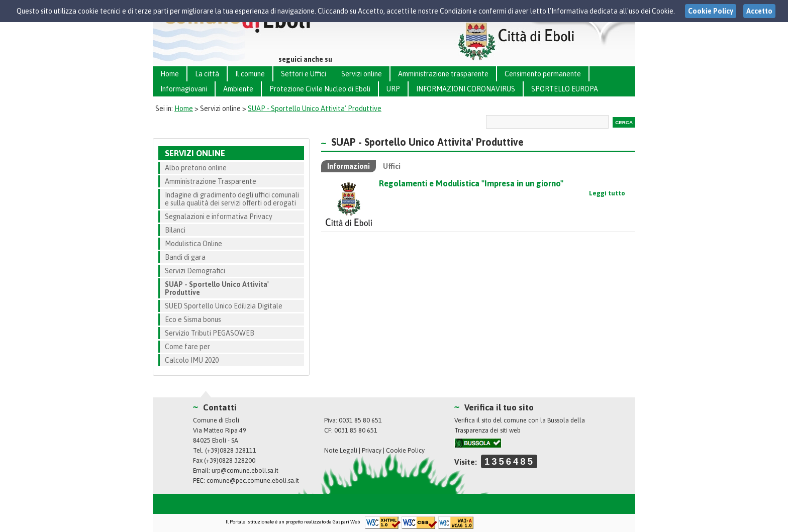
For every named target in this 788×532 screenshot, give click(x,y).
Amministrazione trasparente (443, 74)
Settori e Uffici (304, 74)
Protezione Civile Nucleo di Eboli (320, 89)
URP (393, 89)
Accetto (759, 11)
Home (170, 74)
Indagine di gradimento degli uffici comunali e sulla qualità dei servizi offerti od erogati (232, 199)
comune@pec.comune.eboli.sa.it (253, 481)
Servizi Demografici (195, 271)
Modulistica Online (193, 244)
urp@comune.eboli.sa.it (245, 470)
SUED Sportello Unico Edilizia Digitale (224, 306)
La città (207, 74)
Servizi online (362, 74)
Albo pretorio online (196, 168)
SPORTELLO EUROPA (565, 89)
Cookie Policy (405, 450)
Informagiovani (184, 89)
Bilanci (175, 230)
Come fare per (187, 347)
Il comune (250, 74)
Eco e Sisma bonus (193, 320)
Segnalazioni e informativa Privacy (219, 217)
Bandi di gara (185, 257)
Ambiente (238, 89)
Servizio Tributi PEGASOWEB (210, 333)
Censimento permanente (543, 74)
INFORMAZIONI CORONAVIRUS (466, 89)
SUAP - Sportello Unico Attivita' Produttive (315, 109)
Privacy (372, 450)
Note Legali (341, 450)
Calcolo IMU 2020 (192, 360)
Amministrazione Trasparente (211, 181)
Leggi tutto (607, 193)
